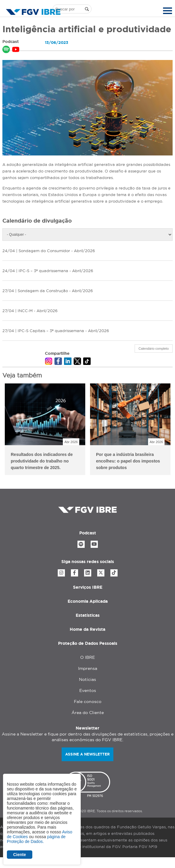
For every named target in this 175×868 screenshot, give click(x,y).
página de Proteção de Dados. (36, 839)
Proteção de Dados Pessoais (88, 643)
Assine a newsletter (87, 754)
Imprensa (88, 668)
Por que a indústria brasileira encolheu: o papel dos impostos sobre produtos (128, 461)
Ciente (20, 855)
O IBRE (87, 657)
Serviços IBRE (88, 587)
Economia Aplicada (88, 601)
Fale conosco (88, 702)
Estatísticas (88, 615)
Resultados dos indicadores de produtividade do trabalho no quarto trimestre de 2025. (42, 461)
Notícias (87, 679)
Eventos (88, 690)
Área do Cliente (88, 713)
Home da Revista (87, 629)
